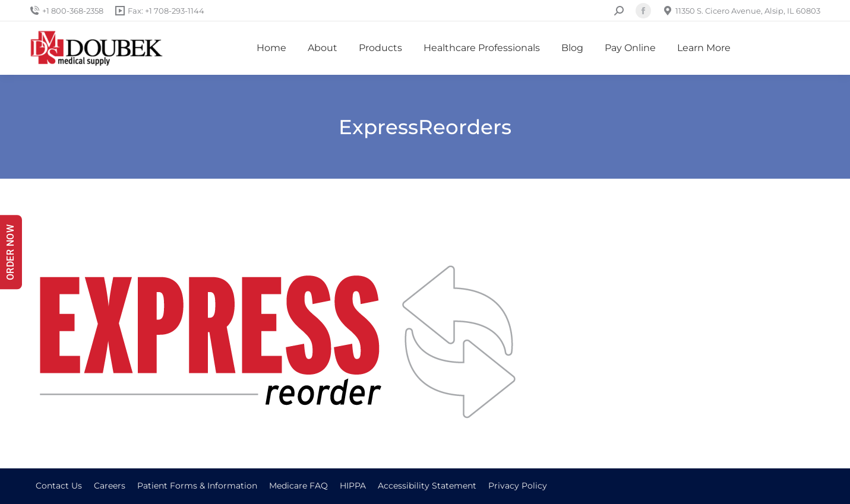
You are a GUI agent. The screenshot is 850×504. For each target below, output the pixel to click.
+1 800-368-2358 (67, 11)
